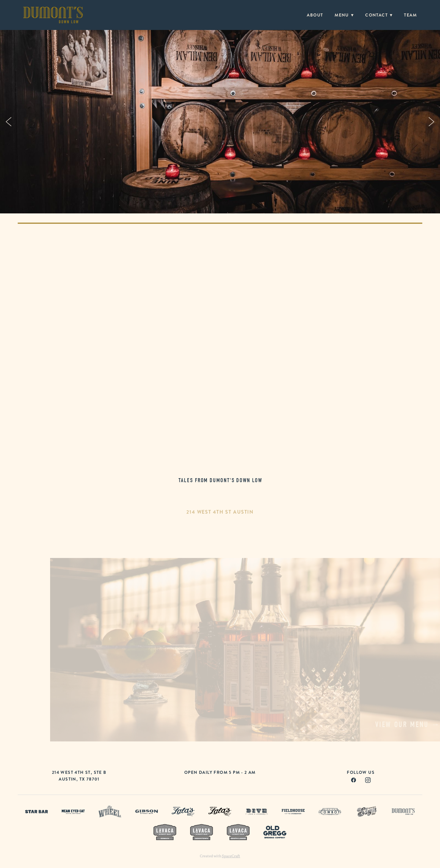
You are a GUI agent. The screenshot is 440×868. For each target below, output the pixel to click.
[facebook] (354, 780)
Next (431, 122)
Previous (9, 122)
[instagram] (368, 780)
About (315, 15)
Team (410, 15)
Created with (220, 856)
